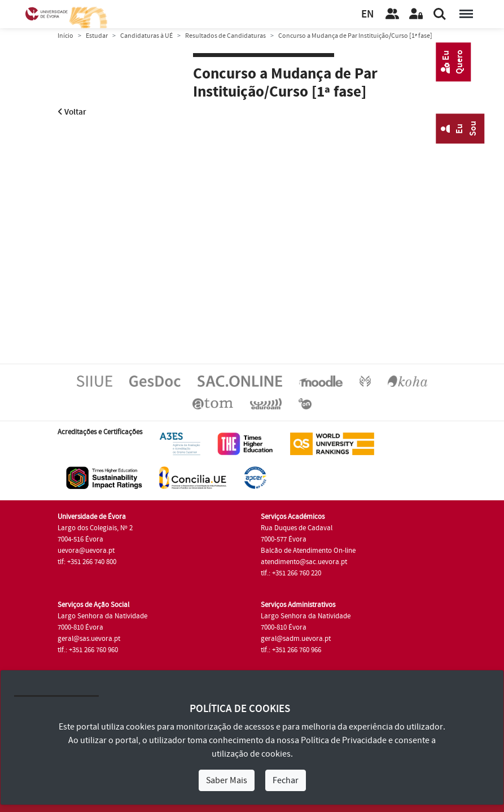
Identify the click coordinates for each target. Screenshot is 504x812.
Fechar (286, 780)
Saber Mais (227, 780)
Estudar (97, 36)
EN (367, 14)
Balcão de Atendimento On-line (308, 551)
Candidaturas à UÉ (146, 36)
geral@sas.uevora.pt (89, 639)
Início (65, 36)
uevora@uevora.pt (86, 551)
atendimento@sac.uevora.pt (304, 562)
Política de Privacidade (344, 740)
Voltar (72, 112)
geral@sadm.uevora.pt (296, 639)
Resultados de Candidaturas (225, 36)
